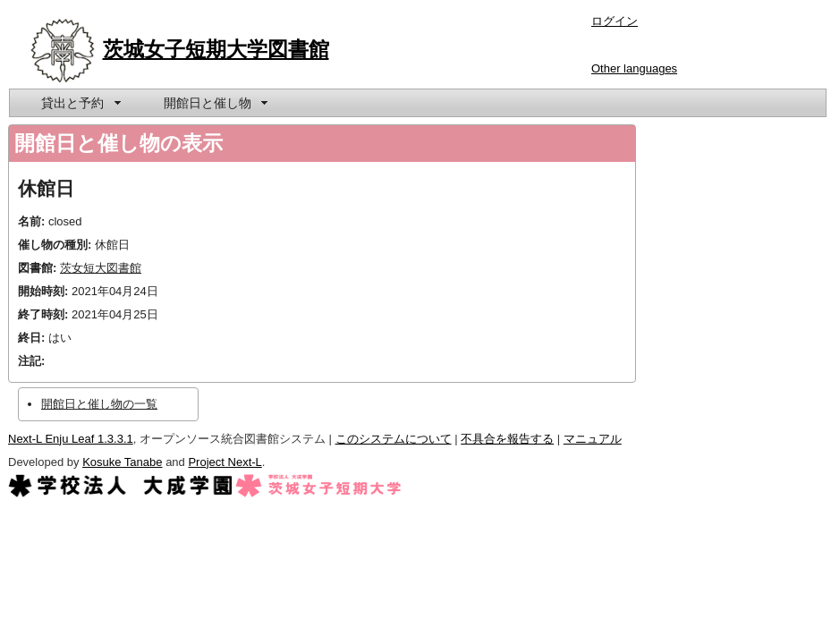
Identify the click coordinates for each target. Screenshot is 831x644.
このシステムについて (394, 439)
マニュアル (593, 439)
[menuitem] (80, 103)
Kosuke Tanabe (122, 462)
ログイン (615, 21)
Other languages (634, 68)
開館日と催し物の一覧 (99, 404)
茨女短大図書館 (101, 268)
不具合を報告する (507, 439)
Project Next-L (225, 462)
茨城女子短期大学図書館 (216, 49)
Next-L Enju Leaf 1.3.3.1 (71, 439)
